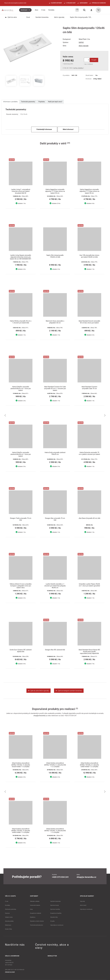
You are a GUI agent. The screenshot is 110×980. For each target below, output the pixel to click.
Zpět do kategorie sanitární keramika (69, 691)
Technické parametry (28, 102)
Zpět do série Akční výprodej (39, 691)
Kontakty (7, 905)
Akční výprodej (58, 17)
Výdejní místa (9, 917)
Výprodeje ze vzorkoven (57, 925)
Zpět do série (11, 17)
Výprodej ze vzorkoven (86, 909)
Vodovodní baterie (35, 905)
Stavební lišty (54, 917)
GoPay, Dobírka (78, 68)
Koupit (94, 60)
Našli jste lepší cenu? (55, 102)
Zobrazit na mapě (10, 972)
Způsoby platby (9, 921)
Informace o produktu (10, 102)
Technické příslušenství (37, 925)
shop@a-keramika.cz (40, 716)
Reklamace (8, 925)
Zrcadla (52, 921)
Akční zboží (83, 905)
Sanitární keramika (41, 17)
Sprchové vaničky (55, 909)
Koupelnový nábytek (36, 913)
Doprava (7, 913)
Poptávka (42, 102)
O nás (7, 901)
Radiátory (33, 917)
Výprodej (82, 901)
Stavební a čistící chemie (37, 921)
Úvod (27, 17)
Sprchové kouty (55, 905)
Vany (31, 909)
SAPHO (81, 42)
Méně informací (68, 129)
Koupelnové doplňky (56, 913)
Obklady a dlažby (35, 901)
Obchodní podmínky (11, 909)
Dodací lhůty (8, 929)
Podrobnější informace (44, 129)
